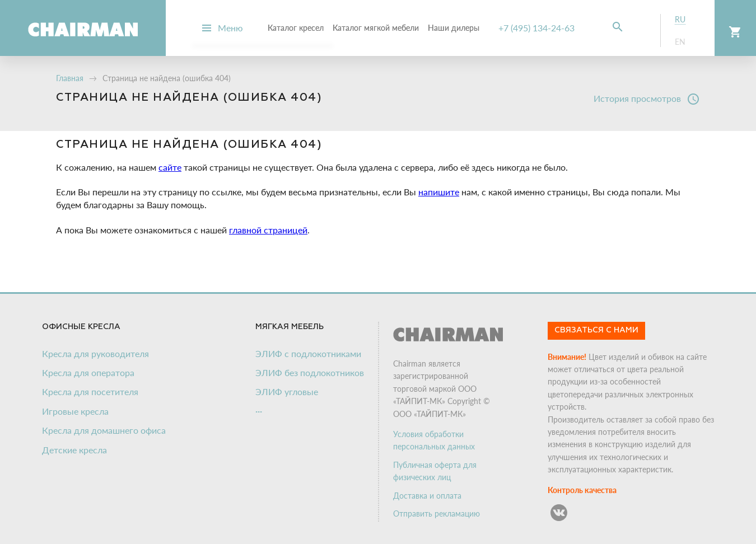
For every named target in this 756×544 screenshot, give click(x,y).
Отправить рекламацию (437, 513)
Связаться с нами (596, 330)
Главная (70, 78)
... (259, 409)
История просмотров (647, 99)
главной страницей (268, 230)
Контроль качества (582, 490)
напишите (439, 192)
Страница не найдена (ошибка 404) (167, 78)
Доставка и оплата (427, 496)
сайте (170, 167)
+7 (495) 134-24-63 (536, 28)
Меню (230, 28)
